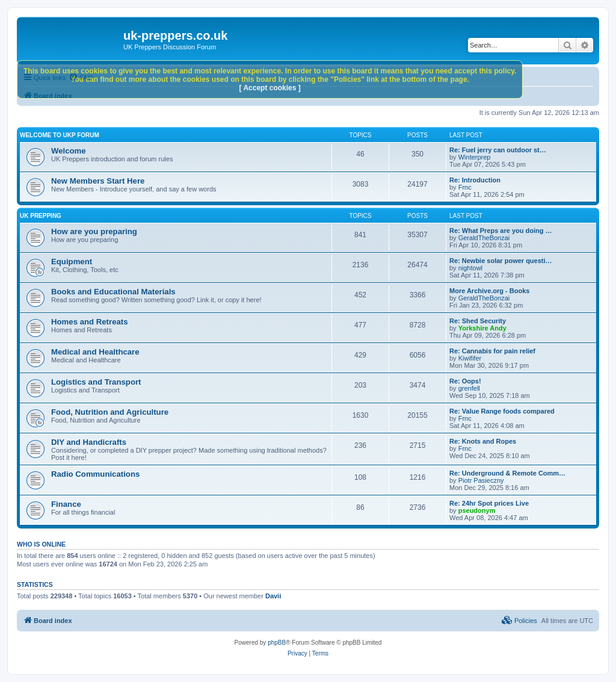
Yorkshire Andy (482, 328)
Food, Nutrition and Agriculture (110, 412)
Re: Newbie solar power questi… (501, 261)
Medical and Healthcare (95, 352)
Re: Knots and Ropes (483, 441)
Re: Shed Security (478, 321)
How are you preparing (94, 231)
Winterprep (475, 157)
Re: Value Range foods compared (502, 411)
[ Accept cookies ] (270, 88)
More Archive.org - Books (489, 291)
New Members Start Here (98, 181)
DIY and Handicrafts (89, 442)
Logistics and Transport (96, 382)
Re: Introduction (475, 180)
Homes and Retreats (90, 322)
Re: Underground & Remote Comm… (507, 473)
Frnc (465, 187)
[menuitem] (519, 621)
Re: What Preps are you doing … (501, 231)
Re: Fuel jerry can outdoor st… (498, 150)
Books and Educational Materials (113, 292)
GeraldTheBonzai (484, 238)
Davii (273, 596)
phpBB (277, 643)
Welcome (69, 151)
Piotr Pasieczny (481, 480)
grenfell (469, 388)
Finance (66, 504)
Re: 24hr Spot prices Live (489, 503)
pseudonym (477, 510)
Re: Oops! (465, 381)
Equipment (72, 262)
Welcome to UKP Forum (60, 135)
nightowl (470, 268)
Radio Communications (95, 474)
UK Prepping (41, 216)
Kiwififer (470, 358)
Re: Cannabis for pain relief (492, 351)
